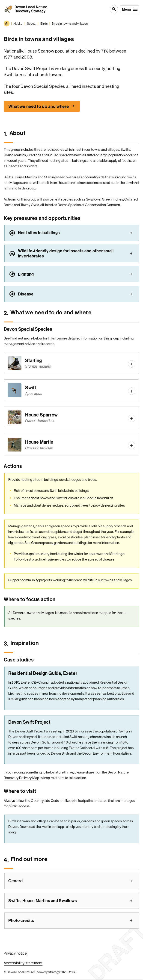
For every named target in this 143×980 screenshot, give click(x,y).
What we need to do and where (39, 106)
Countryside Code (45, 801)
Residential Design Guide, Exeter (43, 673)
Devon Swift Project (29, 722)
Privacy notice (15, 953)
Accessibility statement (23, 963)
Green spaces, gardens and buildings (59, 543)
